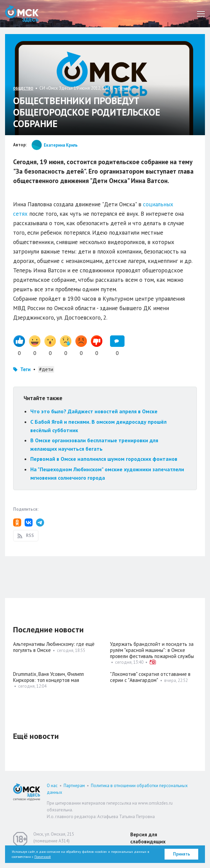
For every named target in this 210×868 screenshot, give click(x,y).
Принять (182, 854)
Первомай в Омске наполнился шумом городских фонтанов (104, 459)
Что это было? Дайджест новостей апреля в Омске (94, 411)
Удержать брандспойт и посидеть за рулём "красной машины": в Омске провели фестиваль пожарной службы (152, 650)
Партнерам (74, 786)
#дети (46, 369)
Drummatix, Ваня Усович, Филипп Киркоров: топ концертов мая (48, 677)
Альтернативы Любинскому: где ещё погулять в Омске (54, 647)
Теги (25, 369)
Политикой (43, 857)
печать (125, 88)
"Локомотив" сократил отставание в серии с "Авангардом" (150, 677)
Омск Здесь (22, 14)
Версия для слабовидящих (148, 838)
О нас (52, 786)
